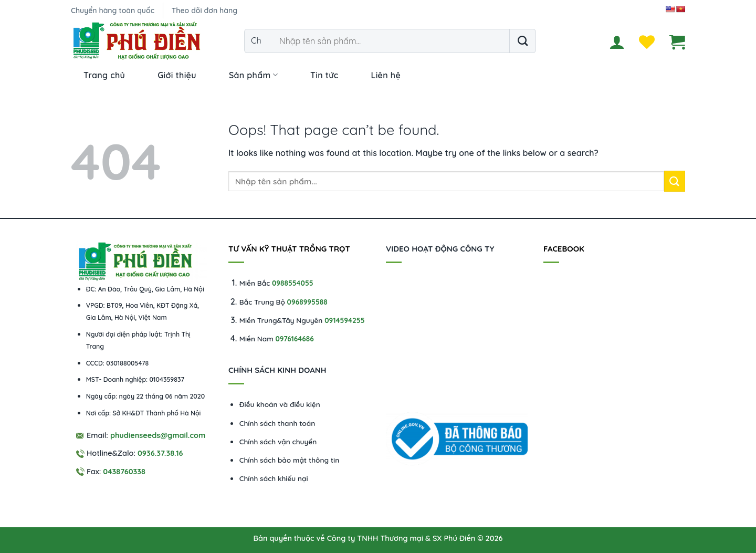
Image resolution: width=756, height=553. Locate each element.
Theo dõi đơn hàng (204, 11)
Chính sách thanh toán (277, 423)
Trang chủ (104, 75)
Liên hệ (386, 75)
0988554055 (293, 283)
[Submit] (523, 41)
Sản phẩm (253, 75)
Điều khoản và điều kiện (280, 404)
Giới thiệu (177, 75)
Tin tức (324, 75)
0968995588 (307, 302)
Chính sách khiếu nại (274, 478)
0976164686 (294, 338)
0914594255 (344, 320)
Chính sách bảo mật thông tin (289, 460)
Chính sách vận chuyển (278, 441)
